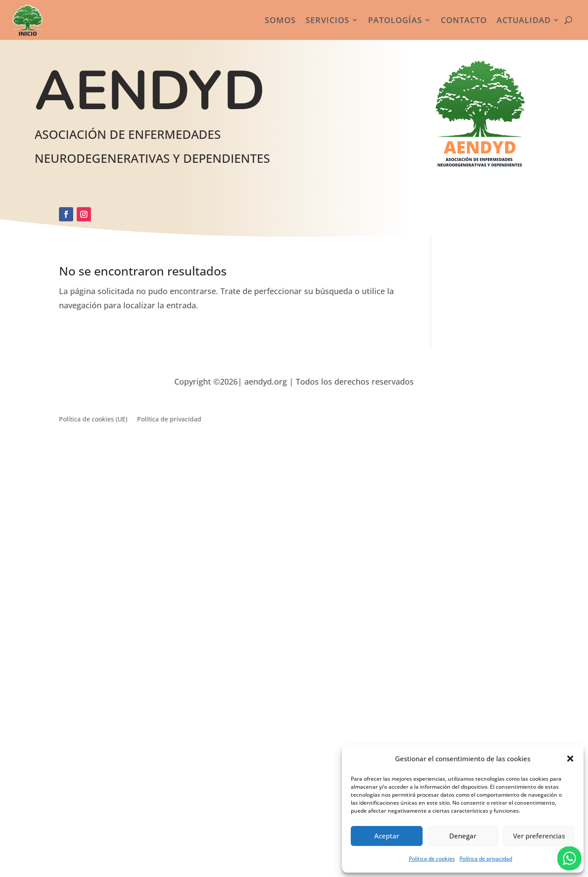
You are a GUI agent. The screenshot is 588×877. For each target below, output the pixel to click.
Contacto (464, 20)
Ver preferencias (539, 836)
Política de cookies (432, 859)
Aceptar (387, 836)
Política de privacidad (486, 859)
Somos (280, 20)
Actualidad (524, 20)
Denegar (463, 836)
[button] (570, 759)
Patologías (395, 20)
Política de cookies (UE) (93, 420)
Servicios (327, 20)
